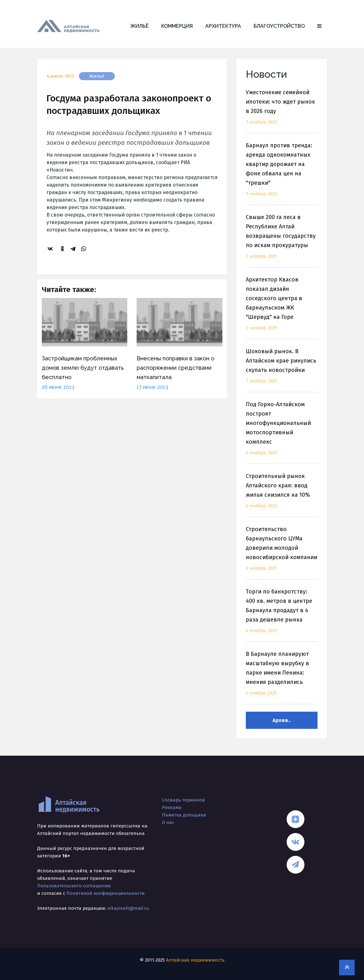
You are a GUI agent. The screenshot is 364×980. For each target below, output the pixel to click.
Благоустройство (279, 26)
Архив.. (282, 720)
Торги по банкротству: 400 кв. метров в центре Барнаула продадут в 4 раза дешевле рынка (282, 615)
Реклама (172, 807)
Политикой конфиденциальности (106, 893)
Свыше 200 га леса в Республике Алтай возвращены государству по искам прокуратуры (282, 240)
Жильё (140, 26)
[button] (319, 26)
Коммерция (177, 26)
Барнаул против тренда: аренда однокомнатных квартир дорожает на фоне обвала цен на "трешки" (282, 173)
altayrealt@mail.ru (128, 908)
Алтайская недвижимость (195, 960)
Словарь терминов (183, 800)
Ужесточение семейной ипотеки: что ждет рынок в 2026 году (282, 111)
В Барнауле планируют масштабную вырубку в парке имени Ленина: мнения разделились (282, 677)
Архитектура (223, 26)
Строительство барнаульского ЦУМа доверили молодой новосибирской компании (282, 552)
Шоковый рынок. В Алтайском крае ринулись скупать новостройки (282, 370)
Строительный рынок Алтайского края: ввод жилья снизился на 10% (282, 495)
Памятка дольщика (184, 815)
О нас (168, 822)
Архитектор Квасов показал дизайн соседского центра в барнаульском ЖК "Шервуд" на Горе (282, 307)
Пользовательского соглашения (74, 886)
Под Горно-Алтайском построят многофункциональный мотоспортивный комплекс (282, 432)
